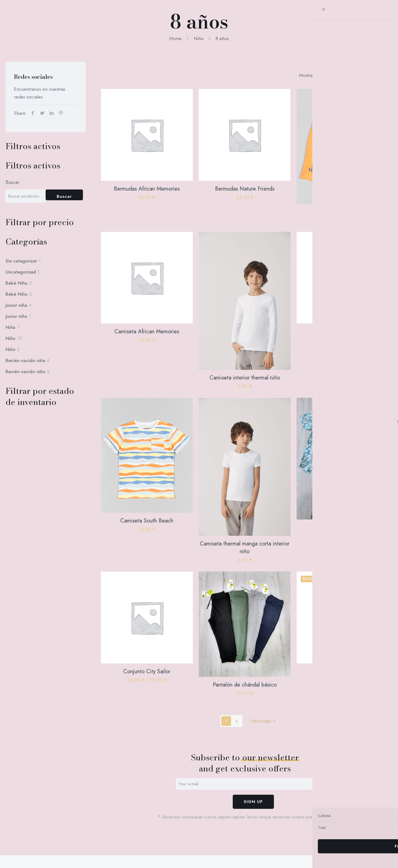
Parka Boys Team (342, 671)
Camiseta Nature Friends (342, 332)
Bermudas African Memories (147, 189)
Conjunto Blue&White (342, 527)
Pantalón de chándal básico (245, 685)
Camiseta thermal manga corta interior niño (245, 548)
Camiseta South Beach (147, 521)
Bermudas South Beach (342, 212)
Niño (199, 38)
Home (175, 38)
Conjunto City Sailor (147, 671)
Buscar (13, 182)
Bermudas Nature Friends (245, 189)
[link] (320, 75)
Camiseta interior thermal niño (245, 378)
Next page (264, 721)
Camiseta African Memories (147, 332)
